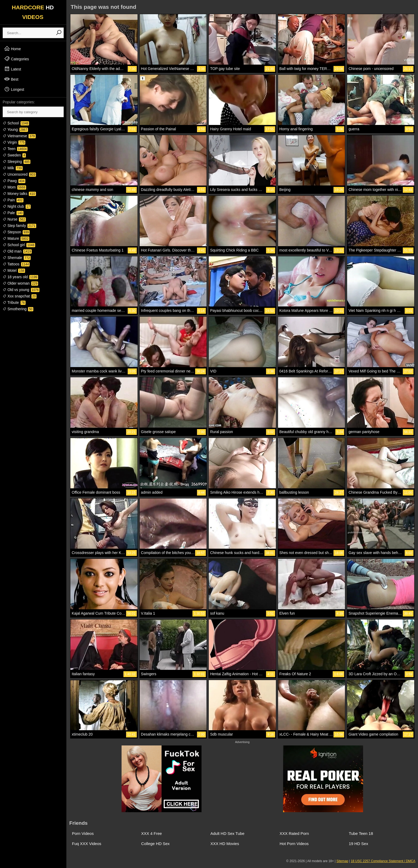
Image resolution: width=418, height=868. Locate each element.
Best (11, 79)
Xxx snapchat (20, 296)
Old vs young (21, 290)
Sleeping (17, 162)
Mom (14, 187)
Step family (19, 226)
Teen (15, 149)
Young (15, 129)
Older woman (20, 283)
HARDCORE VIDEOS (33, 12)
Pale (13, 213)
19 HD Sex (358, 844)
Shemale (17, 258)
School (16, 123)
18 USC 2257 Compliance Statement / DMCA (383, 861)
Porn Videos (83, 833)
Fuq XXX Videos (87, 844)
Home (12, 49)
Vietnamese (19, 136)
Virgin (14, 142)
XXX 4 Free (152, 833)
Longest (14, 89)
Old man (17, 251)
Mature (16, 238)
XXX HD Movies (225, 844)
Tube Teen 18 (361, 833)
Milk (13, 168)
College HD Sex (156, 844)
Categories (17, 59)
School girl (19, 245)
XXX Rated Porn (294, 833)
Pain (13, 200)
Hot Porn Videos (294, 844)
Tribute (14, 303)
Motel (14, 270)
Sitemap (342, 861)
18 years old (20, 277)
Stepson (16, 232)
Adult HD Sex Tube (227, 833)
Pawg (14, 181)
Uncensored (19, 174)
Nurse (14, 219)
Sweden (14, 155)
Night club (17, 206)
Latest (13, 69)
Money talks (19, 194)
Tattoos (16, 264)
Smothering (18, 309)
